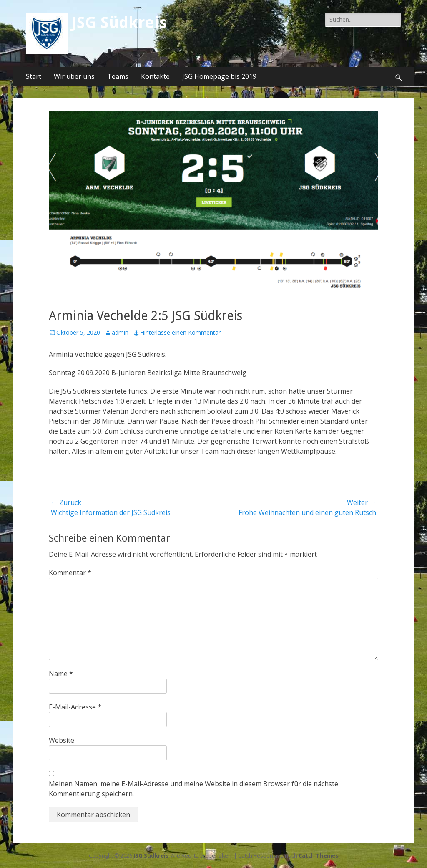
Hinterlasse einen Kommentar (180, 332)
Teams (118, 76)
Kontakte (155, 76)
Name (61, 674)
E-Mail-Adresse (75, 707)
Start (34, 76)
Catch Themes (318, 855)
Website (62, 740)
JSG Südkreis (119, 23)
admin (120, 332)
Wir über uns (74, 76)
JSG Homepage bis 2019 (219, 76)
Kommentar (70, 573)
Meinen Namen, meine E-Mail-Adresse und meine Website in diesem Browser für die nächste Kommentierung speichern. (193, 789)
